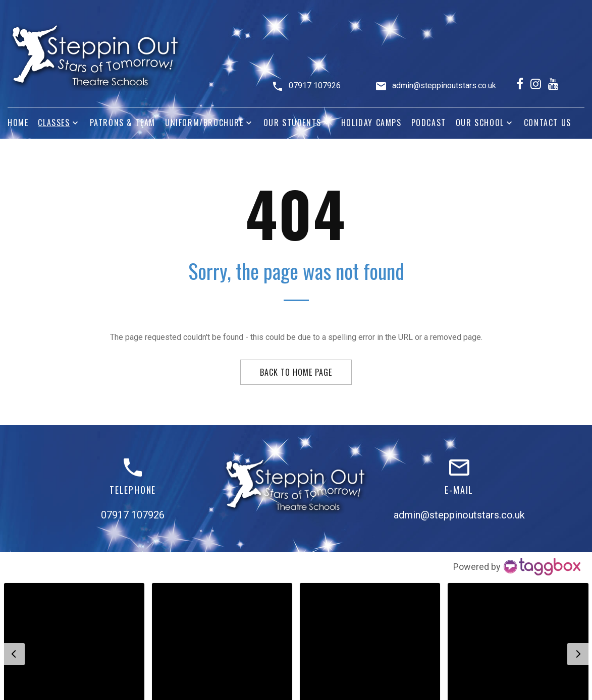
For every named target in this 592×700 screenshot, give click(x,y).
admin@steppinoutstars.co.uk (444, 85)
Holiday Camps (371, 123)
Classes (54, 123)
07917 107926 (315, 85)
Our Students (292, 123)
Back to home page (296, 372)
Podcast (429, 123)
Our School (480, 123)
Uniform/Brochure (204, 123)
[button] (14, 654)
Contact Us (548, 123)
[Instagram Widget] (518, 567)
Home (18, 123)
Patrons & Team (123, 123)
